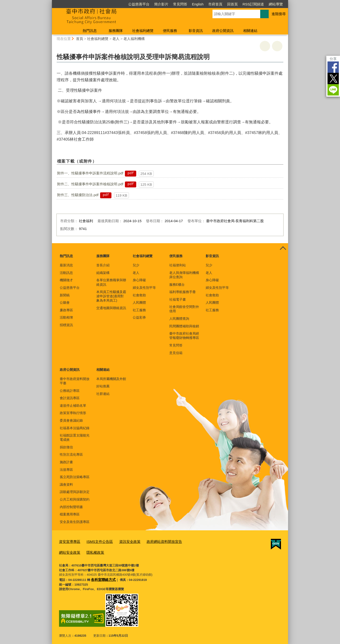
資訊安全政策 (122, 541)
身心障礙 (139, 280)
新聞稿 (65, 295)
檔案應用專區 (70, 514)
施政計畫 (66, 462)
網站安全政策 (183, 541)
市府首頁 (215, 4)
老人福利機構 (134, 39)
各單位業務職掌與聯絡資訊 (111, 282)
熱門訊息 (90, 31)
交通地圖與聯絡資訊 (111, 308)
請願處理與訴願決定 (75, 492)
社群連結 (103, 394)
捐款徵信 (66, 447)
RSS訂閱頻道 (253, 4)
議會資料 (66, 484)
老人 (116, 39)
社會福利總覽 (143, 31)
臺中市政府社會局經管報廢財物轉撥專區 (184, 336)
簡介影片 (161, 4)
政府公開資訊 (223, 31)
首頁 (80, 39)
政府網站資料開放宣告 (153, 541)
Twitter (333, 78)
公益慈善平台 (139, 4)
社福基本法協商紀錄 (75, 428)
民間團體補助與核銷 (184, 326)
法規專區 (66, 470)
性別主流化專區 (71, 454)
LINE (333, 90)
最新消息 (66, 265)
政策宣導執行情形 (73, 413)
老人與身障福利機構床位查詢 (184, 275)
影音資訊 (196, 31)
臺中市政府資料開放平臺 (75, 381)
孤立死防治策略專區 (75, 477)
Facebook (333, 67)
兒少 (136, 265)
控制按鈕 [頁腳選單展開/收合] (283, 248)
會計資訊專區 (70, 398)
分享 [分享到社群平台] (333, 59)
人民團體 (139, 303)
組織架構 (103, 273)
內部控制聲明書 (71, 507)
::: (50, 2)
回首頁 (232, 4)
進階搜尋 (279, 14)
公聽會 (65, 303)
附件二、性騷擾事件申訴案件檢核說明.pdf (90, 184)
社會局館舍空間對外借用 (184, 309)
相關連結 (250, 31)
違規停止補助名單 (73, 406)
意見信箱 (176, 353)
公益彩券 (139, 317)
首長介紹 (103, 265)
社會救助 (139, 295)
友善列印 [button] (265, 46)
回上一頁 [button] (277, 46)
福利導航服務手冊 (183, 292)
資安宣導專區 (68, 541)
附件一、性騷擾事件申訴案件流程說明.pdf (90, 173)
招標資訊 (66, 325)
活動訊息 (66, 273)
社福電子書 (178, 299)
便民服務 (170, 31)
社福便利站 (178, 265)
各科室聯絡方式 (102, 577)
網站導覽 (276, 4)
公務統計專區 (70, 391)
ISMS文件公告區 (95, 541)
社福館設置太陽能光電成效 (75, 437)
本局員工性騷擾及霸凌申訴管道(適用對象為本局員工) (111, 296)
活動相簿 (66, 317)
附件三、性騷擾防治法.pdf (78, 195)
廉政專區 (66, 310)
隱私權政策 (67, 551)
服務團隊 (116, 31)
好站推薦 (103, 386)
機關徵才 (66, 280)
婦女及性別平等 (144, 288)
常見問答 (180, 4)
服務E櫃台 (177, 285)
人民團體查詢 (179, 319)
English (198, 4)
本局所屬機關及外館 (111, 379)
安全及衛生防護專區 (75, 522)
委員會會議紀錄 (71, 420)
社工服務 (139, 310)
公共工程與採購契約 (75, 499)
